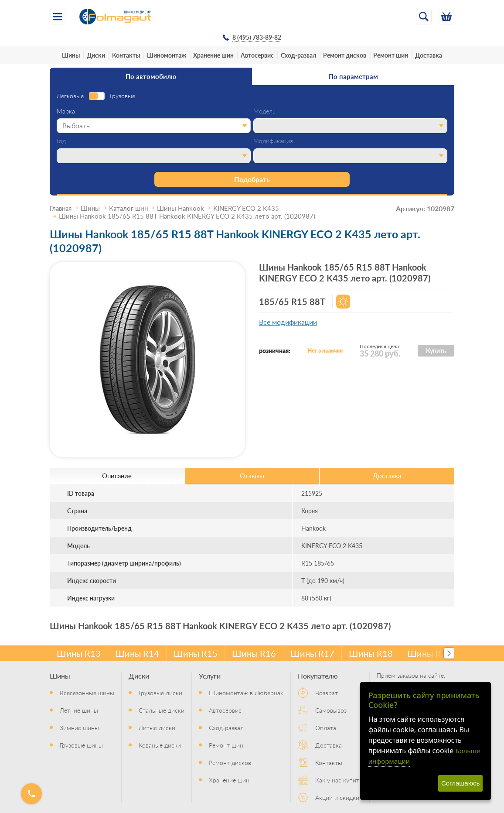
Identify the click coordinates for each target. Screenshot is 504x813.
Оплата (326, 727)
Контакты (126, 55)
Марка (66, 111)
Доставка (429, 55)
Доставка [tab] (387, 475)
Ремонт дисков (345, 55)
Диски (96, 55)
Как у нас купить (339, 780)
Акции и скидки (337, 797)
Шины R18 (371, 653)
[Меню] (58, 17)
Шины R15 (196, 653)
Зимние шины (79, 727)
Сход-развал (298, 55)
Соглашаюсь (460, 783)
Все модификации (288, 322)
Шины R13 (79, 653)
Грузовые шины (81, 745)
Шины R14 (137, 653)
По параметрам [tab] (353, 76)
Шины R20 (429, 653)
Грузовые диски (160, 693)
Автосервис (257, 55)
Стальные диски (162, 710)
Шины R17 (312, 653)
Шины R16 (254, 653)
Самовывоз (331, 710)
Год (61, 141)
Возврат (327, 693)
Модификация (273, 141)
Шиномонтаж (167, 55)
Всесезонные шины (87, 693)
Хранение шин (213, 55)
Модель (264, 111)
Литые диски (157, 727)
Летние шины (79, 710)
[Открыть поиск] (424, 17)
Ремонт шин (391, 55)
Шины (71, 55)
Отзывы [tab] (252, 475)
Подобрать (252, 179)
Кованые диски (160, 745)
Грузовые (123, 96)
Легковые (70, 96)
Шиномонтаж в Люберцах (246, 693)
